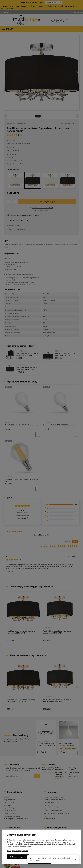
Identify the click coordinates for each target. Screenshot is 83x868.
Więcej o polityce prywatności (17, 851)
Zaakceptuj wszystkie (18, 857)
